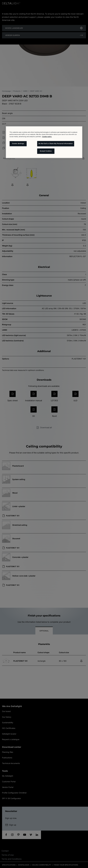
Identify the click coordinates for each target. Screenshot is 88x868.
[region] (44, 142)
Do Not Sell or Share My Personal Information (56, 144)
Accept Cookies (46, 151)
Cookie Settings (18, 144)
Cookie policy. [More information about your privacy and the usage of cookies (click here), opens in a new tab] (47, 137)
